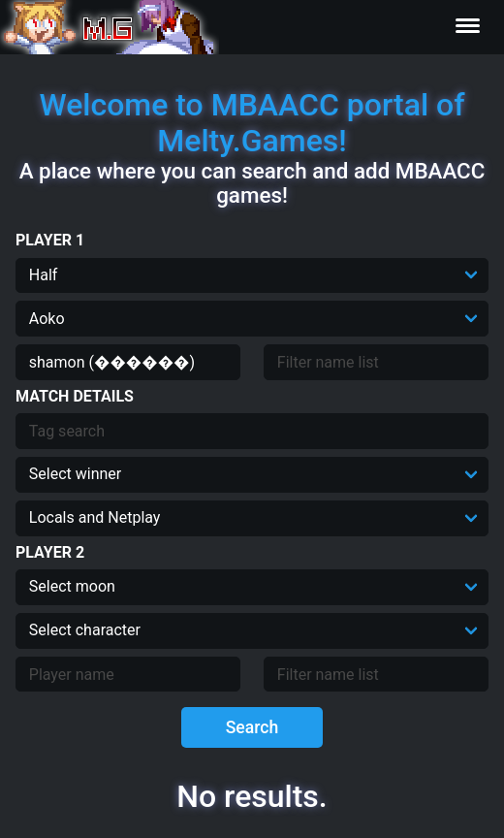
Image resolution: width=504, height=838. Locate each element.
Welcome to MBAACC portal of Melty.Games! (252, 123)
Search (252, 727)
